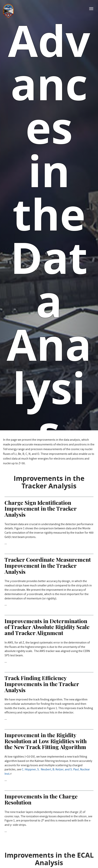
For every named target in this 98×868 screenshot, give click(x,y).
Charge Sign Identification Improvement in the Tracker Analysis (41, 508)
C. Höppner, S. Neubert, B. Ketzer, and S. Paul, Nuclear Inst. (47, 772)
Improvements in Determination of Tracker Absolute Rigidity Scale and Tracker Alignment (47, 627)
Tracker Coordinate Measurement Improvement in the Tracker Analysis (48, 565)
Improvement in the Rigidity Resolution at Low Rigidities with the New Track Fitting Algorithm (46, 741)
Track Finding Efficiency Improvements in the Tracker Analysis (42, 684)
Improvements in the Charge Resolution (41, 799)
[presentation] (81, 812)
